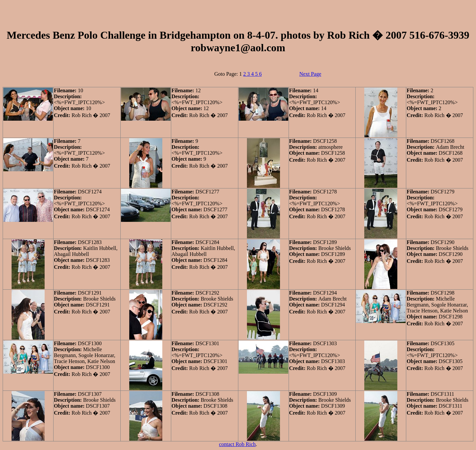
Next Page (310, 74)
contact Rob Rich (237, 444)
